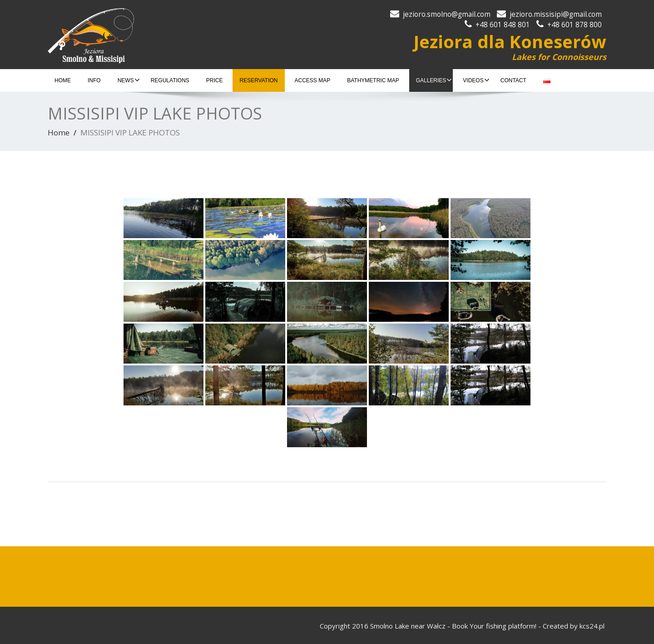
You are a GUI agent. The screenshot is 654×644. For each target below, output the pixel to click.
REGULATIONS (170, 80)
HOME (63, 80)
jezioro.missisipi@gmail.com (556, 14)
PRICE (215, 80)
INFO (94, 80)
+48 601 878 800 (575, 25)
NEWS (129, 80)
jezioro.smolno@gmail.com (447, 14)
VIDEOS (476, 80)
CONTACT (513, 80)
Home (59, 132)
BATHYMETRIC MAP (373, 80)
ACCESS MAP (313, 80)
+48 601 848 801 (503, 25)
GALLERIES (434, 80)
